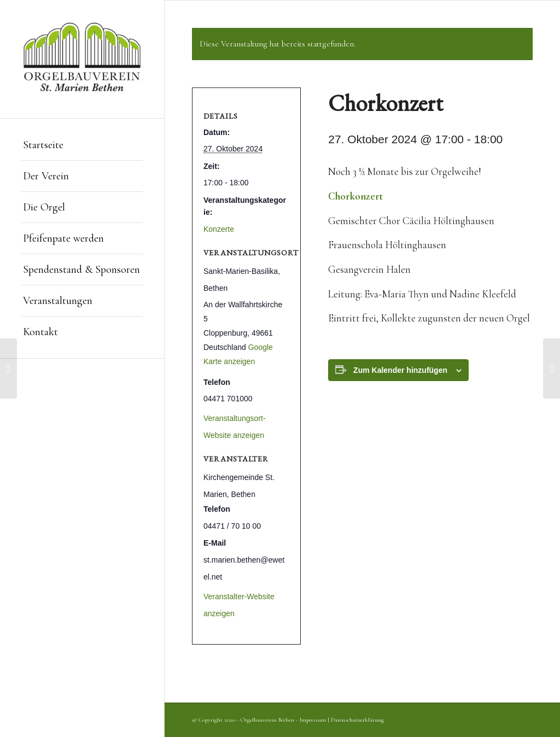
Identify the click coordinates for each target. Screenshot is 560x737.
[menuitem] (82, 145)
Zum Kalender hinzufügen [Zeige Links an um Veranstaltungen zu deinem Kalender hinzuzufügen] (400, 370)
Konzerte (219, 229)
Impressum (313, 720)
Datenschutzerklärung (357, 720)
